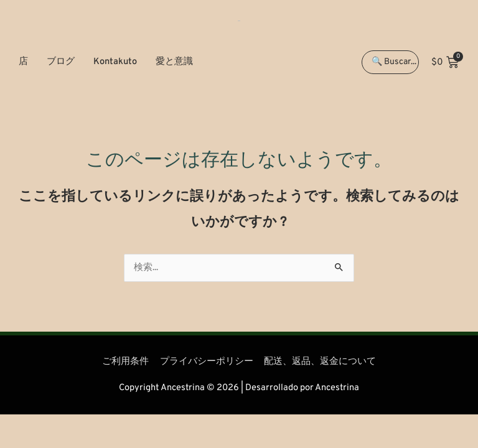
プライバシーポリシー (207, 362)
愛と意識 (174, 62)
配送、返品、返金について (320, 362)
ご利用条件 (125, 362)
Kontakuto (115, 62)
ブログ (61, 62)
